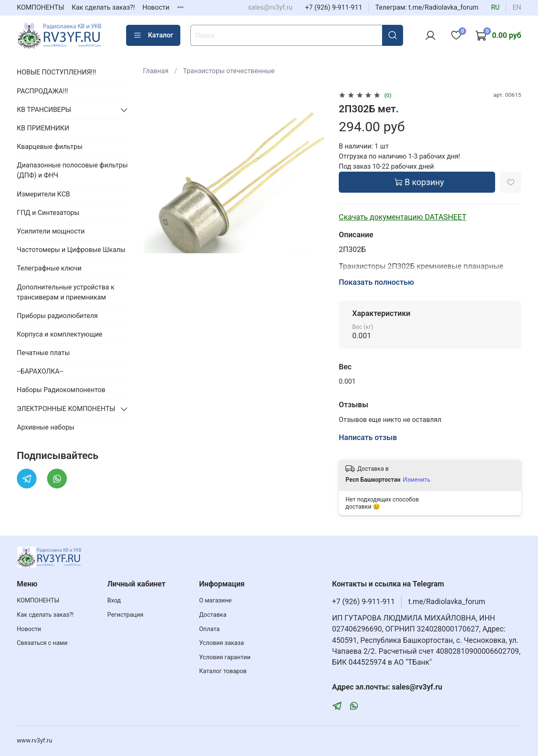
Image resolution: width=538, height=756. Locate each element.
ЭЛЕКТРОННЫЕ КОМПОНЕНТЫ (66, 409)
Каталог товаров (223, 671)
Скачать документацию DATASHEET (403, 217)
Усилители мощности (51, 231)
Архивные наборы (46, 427)
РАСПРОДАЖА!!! (42, 91)
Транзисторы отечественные (229, 71)
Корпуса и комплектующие (60, 334)
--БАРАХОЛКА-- (40, 371)
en (517, 7)
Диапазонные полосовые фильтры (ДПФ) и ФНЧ (72, 170)
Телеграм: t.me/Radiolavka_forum (427, 7)
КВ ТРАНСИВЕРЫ (44, 110)
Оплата (210, 629)
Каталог (153, 35)
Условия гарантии (225, 657)
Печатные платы (43, 353)
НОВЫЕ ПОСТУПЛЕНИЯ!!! (57, 72)
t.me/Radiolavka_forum (447, 602)
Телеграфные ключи (49, 268)
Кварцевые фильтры (50, 147)
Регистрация (125, 615)
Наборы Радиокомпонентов (61, 390)
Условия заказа (222, 643)
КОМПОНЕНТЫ (41, 7)
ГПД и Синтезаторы (48, 213)
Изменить (417, 480)
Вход (114, 601)
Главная (156, 71)
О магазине (215, 601)
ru (495, 7)
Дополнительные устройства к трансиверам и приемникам (66, 292)
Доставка (213, 615)
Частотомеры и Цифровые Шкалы (71, 250)
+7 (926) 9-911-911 (334, 7)
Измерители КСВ (44, 194)
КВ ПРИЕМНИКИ (43, 128)
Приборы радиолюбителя (57, 316)
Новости (156, 7)
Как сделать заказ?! (103, 7)
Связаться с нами (42, 643)
